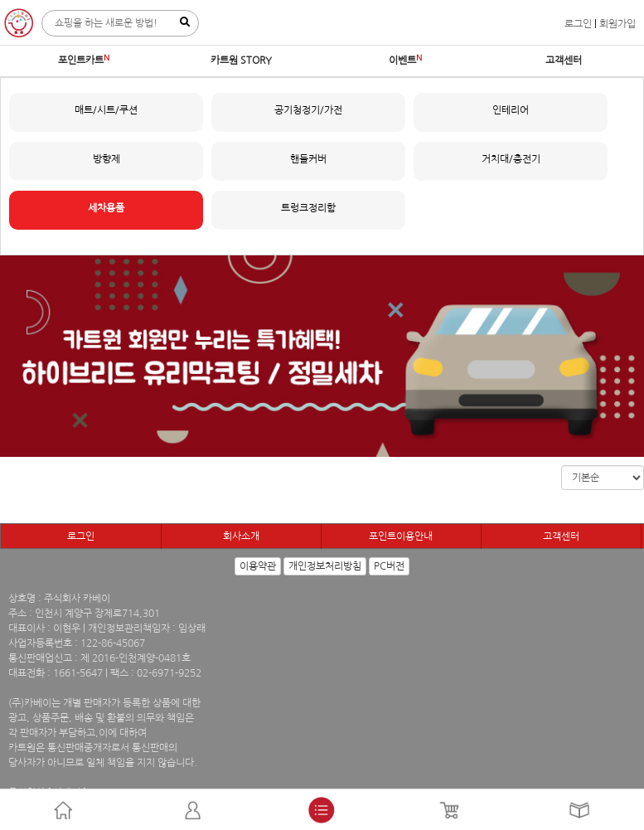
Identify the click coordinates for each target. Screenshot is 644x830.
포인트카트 (81, 61)
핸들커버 (308, 159)
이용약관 (258, 566)
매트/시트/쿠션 (106, 110)
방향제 (107, 159)
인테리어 (511, 110)
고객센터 (564, 61)
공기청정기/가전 (308, 110)
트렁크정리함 (308, 208)
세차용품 (106, 208)
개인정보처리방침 (325, 566)
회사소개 (241, 536)
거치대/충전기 (511, 159)
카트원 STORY (241, 61)
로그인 (578, 24)
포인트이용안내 (401, 536)
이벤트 (402, 61)
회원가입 (617, 24)
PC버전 (389, 566)
